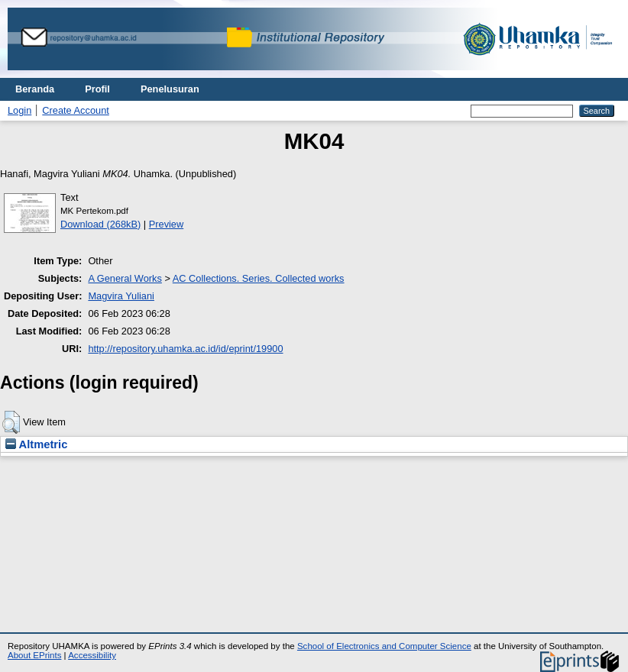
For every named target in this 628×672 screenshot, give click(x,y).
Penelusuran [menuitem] (170, 89)
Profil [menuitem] (97, 89)
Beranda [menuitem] (35, 89)
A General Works (125, 278)
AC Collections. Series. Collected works (259, 278)
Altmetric (36, 444)
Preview (167, 224)
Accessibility (92, 655)
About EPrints (34, 655)
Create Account (76, 110)
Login (19, 110)
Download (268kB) (100, 224)
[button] (11, 422)
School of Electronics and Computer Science (384, 646)
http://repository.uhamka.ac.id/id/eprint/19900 (185, 349)
